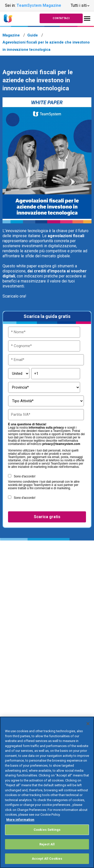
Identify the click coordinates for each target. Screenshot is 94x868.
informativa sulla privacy (46, 428)
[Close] (88, 724)
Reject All (47, 844)
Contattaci (61, 18)
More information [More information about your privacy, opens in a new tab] (20, 820)
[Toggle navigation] (87, 18)
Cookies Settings (47, 830)
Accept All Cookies (47, 859)
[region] (47, 792)
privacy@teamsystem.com (61, 444)
